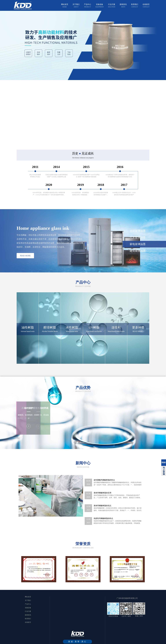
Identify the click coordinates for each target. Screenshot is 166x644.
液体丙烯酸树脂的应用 (102, 498)
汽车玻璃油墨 (138, 238)
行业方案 (112, 6)
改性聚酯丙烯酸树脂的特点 (104, 485)
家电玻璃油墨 (138, 244)
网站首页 (65, 6)
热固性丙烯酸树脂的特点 (103, 524)
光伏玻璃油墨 (138, 231)
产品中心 (88, 6)
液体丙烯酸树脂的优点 (102, 511)
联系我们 (135, 6)
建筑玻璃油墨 (138, 251)
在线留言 (146, 6)
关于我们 (76, 6)
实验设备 (100, 6)
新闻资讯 (123, 6)
